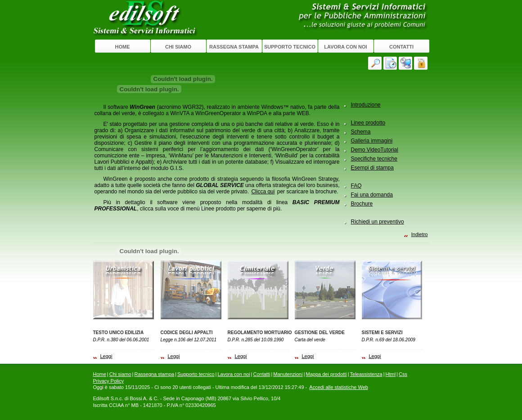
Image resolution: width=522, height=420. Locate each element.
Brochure (362, 204)
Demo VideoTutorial (375, 150)
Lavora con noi (345, 47)
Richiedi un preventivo (378, 222)
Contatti (401, 47)
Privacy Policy (108, 381)
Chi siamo (178, 47)
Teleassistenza (366, 374)
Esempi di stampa (372, 168)
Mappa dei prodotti (326, 374)
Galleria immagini (372, 141)
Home (123, 47)
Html (391, 374)
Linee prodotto (368, 123)
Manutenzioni (288, 374)
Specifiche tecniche (374, 159)
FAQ (356, 186)
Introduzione (366, 105)
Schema (361, 132)
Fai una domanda (372, 195)
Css (403, 374)
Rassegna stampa (234, 47)
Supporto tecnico (290, 47)
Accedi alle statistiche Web (339, 387)
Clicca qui (263, 192)
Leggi (106, 356)
